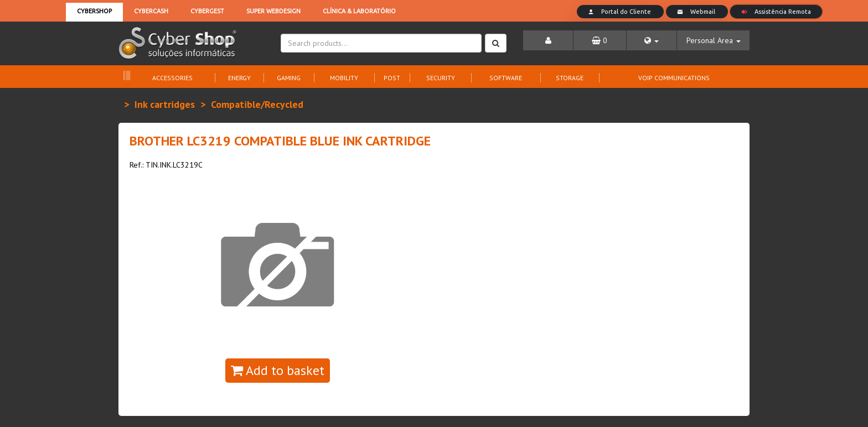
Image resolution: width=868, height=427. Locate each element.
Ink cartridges (165, 104)
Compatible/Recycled (257, 104)
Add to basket (278, 370)
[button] (652, 40)
